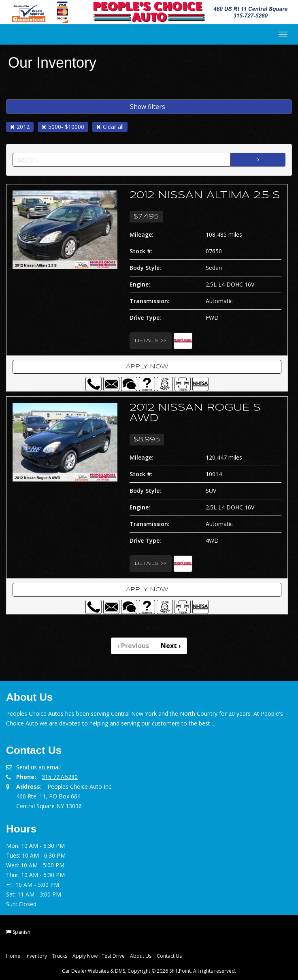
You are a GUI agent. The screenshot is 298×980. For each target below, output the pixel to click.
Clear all (110, 127)
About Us (141, 956)
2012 (20, 127)
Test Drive (113, 956)
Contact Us (169, 956)
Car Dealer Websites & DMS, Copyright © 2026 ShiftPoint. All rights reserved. (149, 971)
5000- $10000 (63, 127)
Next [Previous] (171, 646)
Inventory (36, 956)
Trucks (60, 956)
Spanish (21, 932)
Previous (133, 646)
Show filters (148, 107)
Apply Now (147, 367)
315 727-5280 (60, 777)
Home (13, 956)
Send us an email (38, 767)
